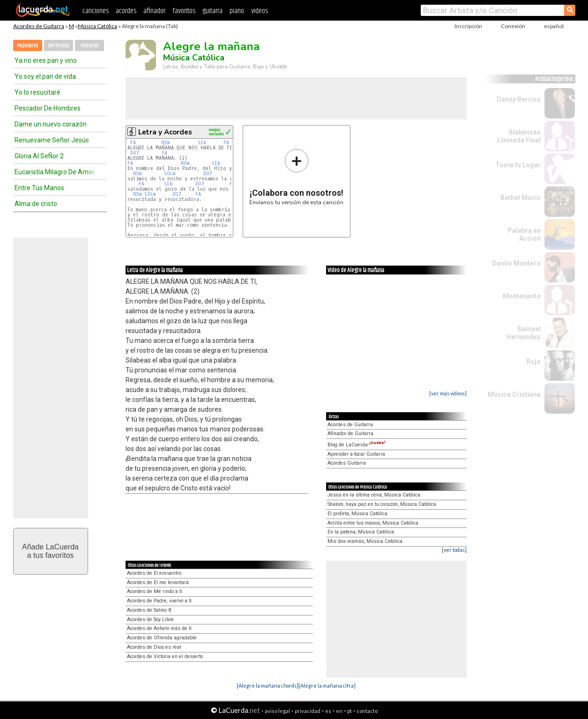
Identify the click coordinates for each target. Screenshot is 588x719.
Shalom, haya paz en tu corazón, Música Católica (382, 504)
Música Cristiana (514, 394)
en (339, 711)
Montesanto (522, 296)
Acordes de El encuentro (154, 573)
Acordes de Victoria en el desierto (165, 656)
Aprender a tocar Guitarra (356, 454)
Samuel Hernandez (524, 333)
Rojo (533, 362)
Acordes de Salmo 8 (149, 610)
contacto (367, 711)
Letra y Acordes (165, 132)
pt (350, 711)
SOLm (170, 174)
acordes (126, 11)
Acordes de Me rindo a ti (155, 591)
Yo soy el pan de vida (45, 76)
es (328, 711)
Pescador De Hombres (48, 108)
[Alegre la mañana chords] (268, 686)
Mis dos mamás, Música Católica (365, 541)
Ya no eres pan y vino (46, 60)
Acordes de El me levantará (158, 582)
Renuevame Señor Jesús (52, 140)
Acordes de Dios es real (154, 647)
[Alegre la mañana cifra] (327, 686)
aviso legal (277, 711)
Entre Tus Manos (39, 188)
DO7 (135, 153)
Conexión (513, 26)
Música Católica (97, 26)
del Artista (59, 46)
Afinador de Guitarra (350, 434)
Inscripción (468, 26)
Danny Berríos (519, 99)
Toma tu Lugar (518, 165)
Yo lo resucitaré (37, 92)
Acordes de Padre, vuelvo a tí (159, 601)
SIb (202, 143)
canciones (96, 11)
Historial (89, 46)
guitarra (212, 11)
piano (237, 11)
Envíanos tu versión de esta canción (296, 177)
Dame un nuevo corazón (51, 124)
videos (260, 11)
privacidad (308, 711)
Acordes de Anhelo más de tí (159, 628)
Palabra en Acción (524, 234)
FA (133, 143)
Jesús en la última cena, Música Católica (374, 495)
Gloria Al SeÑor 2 (39, 156)
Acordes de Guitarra (39, 26)
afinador (154, 11)
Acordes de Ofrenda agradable (162, 638)
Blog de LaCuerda (357, 445)
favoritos (184, 11)
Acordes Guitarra (347, 463)
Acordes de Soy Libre (150, 619)
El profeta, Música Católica (357, 514)
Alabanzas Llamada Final (519, 136)
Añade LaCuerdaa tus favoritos (50, 551)
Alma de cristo (36, 204)
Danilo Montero (516, 263)
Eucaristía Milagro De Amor (55, 172)
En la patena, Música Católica (361, 532)
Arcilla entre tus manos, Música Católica (373, 523)
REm (165, 143)
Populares (27, 46)
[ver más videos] (448, 393)
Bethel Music (521, 198)
